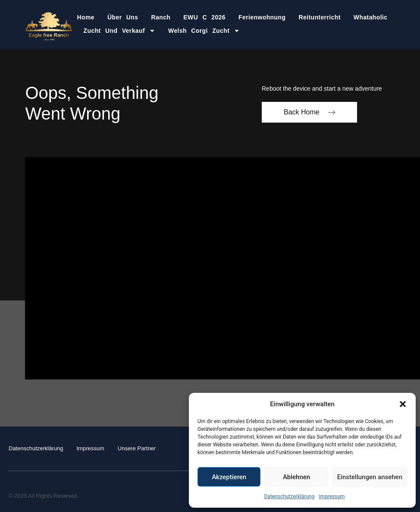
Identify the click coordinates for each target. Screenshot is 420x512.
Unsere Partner (137, 448)
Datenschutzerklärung (289, 496)
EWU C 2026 (204, 17)
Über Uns (123, 17)
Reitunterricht (319, 17)
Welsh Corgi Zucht (204, 31)
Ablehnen (296, 477)
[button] (403, 404)
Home (86, 17)
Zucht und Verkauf (119, 31)
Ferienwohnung (262, 17)
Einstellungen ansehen (370, 477)
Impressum (332, 496)
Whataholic (371, 17)
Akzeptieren (229, 477)
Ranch (161, 17)
